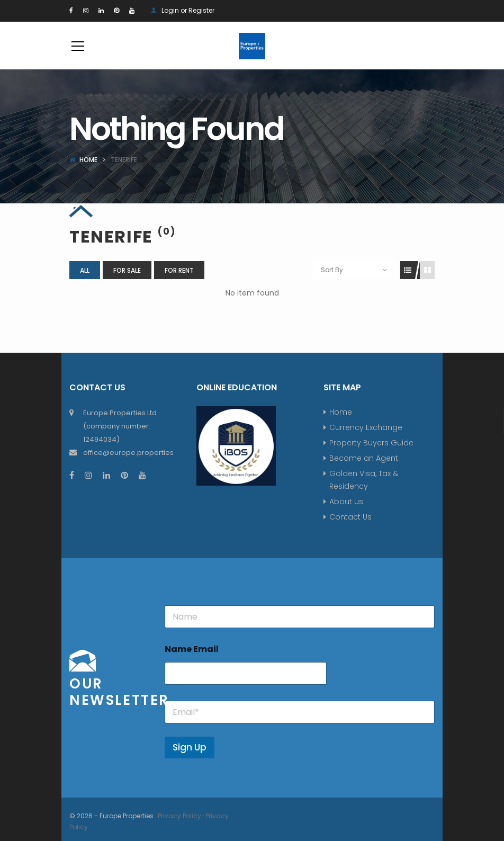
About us (346, 502)
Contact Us (350, 517)
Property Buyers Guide (371, 443)
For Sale (127, 270)
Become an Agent (364, 458)
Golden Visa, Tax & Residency (364, 480)
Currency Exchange (366, 427)
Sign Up (190, 747)
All (85, 270)
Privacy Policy (179, 816)
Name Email (192, 649)
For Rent (179, 270)
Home (88, 160)
